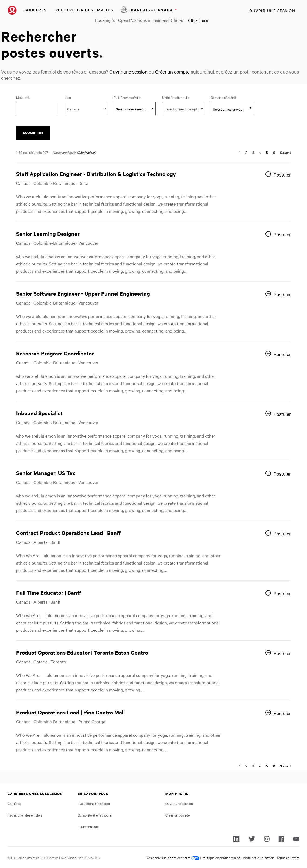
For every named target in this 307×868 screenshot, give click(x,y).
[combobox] (135, 109)
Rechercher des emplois (84, 10)
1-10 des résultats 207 (32, 152)
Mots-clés (23, 97)
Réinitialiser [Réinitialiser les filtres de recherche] (86, 152)
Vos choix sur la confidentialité (173, 857)
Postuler (282, 174)
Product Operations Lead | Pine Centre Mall (70, 712)
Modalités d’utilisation (258, 857)
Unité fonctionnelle (176, 97)
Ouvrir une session (272, 11)
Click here (198, 20)
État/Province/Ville (135, 97)
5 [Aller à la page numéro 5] (267, 152)
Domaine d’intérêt (223, 97)
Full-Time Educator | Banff (49, 592)
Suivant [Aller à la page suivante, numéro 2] (285, 152)
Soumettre (33, 133)
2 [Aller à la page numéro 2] (246, 152)
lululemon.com (88, 826)
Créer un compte (172, 72)
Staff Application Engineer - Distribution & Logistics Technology (96, 174)
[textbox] (135, 109)
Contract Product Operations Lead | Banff (68, 533)
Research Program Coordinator (55, 353)
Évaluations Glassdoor (94, 803)
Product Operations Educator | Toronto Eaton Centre (82, 652)
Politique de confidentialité (221, 857)
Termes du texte (288, 857)
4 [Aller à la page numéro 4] (260, 152)
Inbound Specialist (39, 413)
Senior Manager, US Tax (46, 473)
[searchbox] (229, 109)
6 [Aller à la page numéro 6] (274, 152)
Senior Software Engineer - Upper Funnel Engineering (83, 293)
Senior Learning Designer (48, 234)
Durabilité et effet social (95, 815)
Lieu (68, 97)
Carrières (35, 10)
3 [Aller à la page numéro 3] (253, 152)
